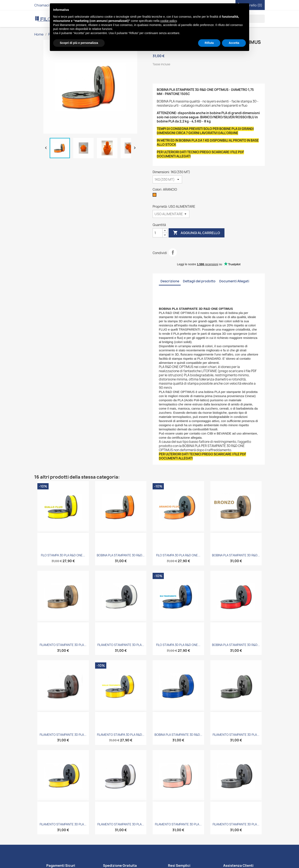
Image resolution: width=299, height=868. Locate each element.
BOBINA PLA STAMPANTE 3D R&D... (121, 555)
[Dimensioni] (167, 179)
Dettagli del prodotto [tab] (199, 281)
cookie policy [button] (168, 21)
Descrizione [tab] (170, 281)
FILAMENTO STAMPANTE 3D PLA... (63, 645)
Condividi (173, 252)
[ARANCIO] (155, 196)
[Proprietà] (171, 214)
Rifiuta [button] (209, 43)
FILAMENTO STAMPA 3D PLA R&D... (121, 735)
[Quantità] (158, 233)
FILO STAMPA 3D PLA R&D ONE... (63, 555)
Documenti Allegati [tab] (234, 281)
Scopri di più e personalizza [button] (79, 43)
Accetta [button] (234, 43)
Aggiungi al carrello (197, 233)
